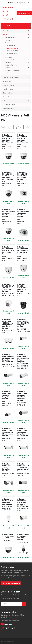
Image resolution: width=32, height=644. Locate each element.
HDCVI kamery (9, 43)
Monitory (7, 73)
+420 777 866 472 (8, 628)
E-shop (7, 26)
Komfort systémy (9, 85)
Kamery (6, 34)
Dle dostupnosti (10, 127)
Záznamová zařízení (10, 38)
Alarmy (5, 31)
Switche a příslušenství (11, 60)
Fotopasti (6, 97)
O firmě (5, 15)
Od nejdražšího (27, 127)
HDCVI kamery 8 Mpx (12, 53)
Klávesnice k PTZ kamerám (12, 70)
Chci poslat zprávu (11, 583)
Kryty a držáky (9, 57)
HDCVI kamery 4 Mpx (12, 51)
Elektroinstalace (8, 93)
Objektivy (7, 68)
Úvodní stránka (9, 8)
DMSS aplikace (8, 19)
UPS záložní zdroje (9, 105)
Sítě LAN (6, 101)
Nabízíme (6, 11)
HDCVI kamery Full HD (12, 48)
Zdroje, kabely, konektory (12, 65)
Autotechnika (7, 81)
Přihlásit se (11, 3)
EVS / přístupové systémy (11, 77)
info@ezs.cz (7, 624)
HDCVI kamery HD (11, 46)
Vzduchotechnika (9, 109)
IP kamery (7, 40)
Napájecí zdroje (8, 89)
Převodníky (8, 62)
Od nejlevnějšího (19, 127)
